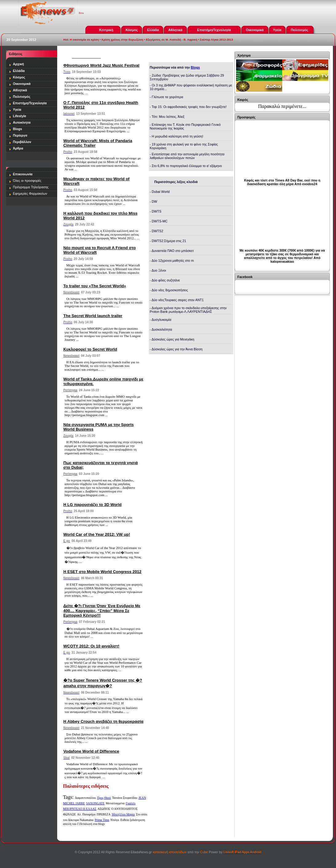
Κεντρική (106, 30)
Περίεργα (20, 135)
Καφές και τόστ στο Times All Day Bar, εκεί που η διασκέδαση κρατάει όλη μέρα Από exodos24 (282, 182)
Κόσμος (132, 30)
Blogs (18, 129)
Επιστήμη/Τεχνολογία (214, 30)
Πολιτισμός (300, 30)
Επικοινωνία (23, 174)
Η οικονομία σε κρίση (84, 40)
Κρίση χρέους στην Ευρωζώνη (122, 40)
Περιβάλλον (22, 142)
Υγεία (277, 30)
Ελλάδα (153, 30)
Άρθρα (18, 148)
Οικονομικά (255, 30)
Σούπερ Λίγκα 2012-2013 (216, 40)
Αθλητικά (175, 30)
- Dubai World (160, 192)
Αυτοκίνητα (22, 122)
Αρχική (18, 64)
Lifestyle (20, 116)
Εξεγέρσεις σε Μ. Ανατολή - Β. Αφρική (171, 40)
